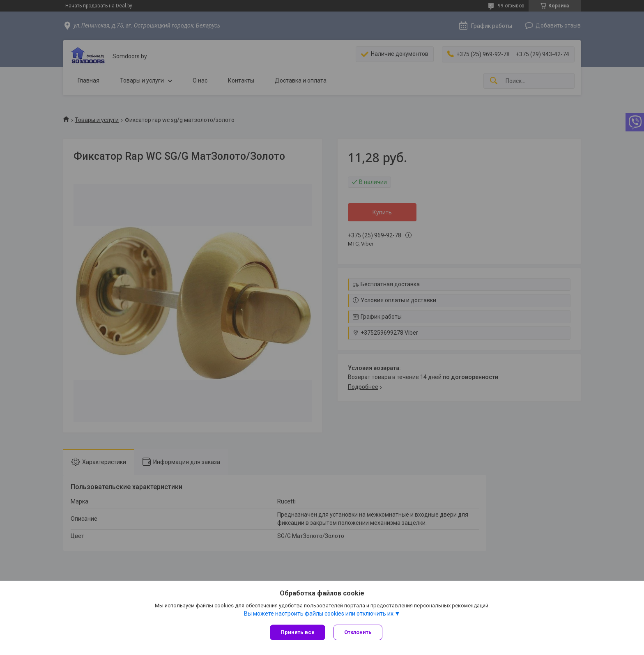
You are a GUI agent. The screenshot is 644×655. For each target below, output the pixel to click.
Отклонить (358, 632)
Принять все (298, 632)
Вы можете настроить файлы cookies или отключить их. (319, 614)
